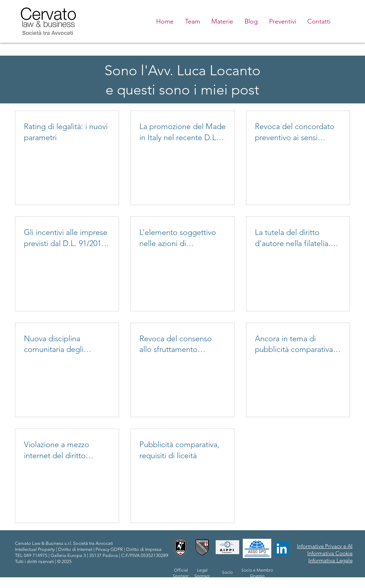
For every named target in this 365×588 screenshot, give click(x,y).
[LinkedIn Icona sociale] (282, 549)
